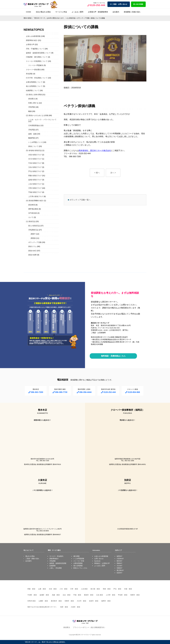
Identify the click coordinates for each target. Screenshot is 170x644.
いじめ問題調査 (79, 559)
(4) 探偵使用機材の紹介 (35, 201)
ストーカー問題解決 (36, 65)
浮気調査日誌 (33, 230)
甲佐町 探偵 (123, 595)
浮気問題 (32, 107)
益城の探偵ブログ (35, 180)
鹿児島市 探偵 (56, 601)
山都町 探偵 (43, 601)
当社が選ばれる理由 (43, 12)
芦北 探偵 (117, 589)
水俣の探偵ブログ (35, 155)
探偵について (33, 146)
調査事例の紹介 (32, 40)
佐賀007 (119, 573)
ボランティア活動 (35, 242)
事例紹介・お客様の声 (102, 563)
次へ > (113, 173)
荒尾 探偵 (107, 589)
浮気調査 (53, 561)
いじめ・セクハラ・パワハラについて (42, 120)
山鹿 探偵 (42, 589)
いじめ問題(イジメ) (36, 142)
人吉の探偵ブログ (35, 184)
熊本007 (119, 561)
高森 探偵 (56, 595)
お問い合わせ (99, 559)
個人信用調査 (78, 566)
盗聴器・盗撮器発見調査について (38, 53)
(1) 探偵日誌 (31, 221)
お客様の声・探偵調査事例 (98, 12)
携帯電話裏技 (33, 209)
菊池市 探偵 (89, 595)
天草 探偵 (74, 589)
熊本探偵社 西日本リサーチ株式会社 (95, 151)
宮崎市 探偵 (69, 601)
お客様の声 (30, 44)
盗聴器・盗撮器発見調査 (58, 563)
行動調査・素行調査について (37, 57)
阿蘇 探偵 (31, 589)
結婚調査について (33, 90)
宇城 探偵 (77, 595)
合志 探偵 (67, 595)
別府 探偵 (64, 607)
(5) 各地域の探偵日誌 (34, 150)
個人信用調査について (34, 86)
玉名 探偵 (100, 595)
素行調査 (76, 556)
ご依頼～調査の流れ (32, 559)
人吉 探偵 (84, 589)
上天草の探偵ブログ (36, 196)
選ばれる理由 (30, 556)
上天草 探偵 (110, 595)
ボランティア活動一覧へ (80, 200)
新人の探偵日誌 (34, 226)
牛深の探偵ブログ (35, 163)
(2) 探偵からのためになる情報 (37, 115)
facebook (97, 561)
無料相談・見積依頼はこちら (113, 356)
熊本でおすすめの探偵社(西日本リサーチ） (42, 607)
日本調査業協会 (34, 125)
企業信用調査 (78, 563)
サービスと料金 (61, 12)
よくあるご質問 (77, 12)
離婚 (30, 111)
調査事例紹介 (54, 559)
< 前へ (97, 173)
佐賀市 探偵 (94, 601)
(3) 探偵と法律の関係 (34, 95)
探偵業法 (32, 99)
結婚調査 (53, 566)
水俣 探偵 (53, 589)
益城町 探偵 (44, 595)
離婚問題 (32, 138)
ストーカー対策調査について (37, 61)
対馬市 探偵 (32, 601)
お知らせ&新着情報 (33, 36)
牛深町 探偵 (32, 595)
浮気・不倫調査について (35, 49)
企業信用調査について (34, 82)
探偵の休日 (32, 251)
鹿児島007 (120, 570)
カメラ (31, 217)
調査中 (33, 234)
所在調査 (29, 74)
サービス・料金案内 (56, 556)
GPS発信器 (33, 213)
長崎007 (119, 563)
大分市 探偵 (81, 601)
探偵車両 (32, 205)
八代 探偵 (63, 589)
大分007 (119, 566)
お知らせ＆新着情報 (101, 556)
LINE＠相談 (138, 4)
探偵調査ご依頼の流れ (132, 12)
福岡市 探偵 (106, 601)
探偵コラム (32, 246)
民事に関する (33, 103)
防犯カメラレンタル (80, 568)
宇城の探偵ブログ (35, 192)
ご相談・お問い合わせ (119, 4)
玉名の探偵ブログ (35, 167)
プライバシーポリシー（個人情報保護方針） (89, 627)
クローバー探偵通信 (33, 70)
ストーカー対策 (79, 561)
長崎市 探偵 (135, 595)
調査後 (33, 238)
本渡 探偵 (128, 589)
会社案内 (116, 12)
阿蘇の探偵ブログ (35, 176)
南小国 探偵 (95, 589)
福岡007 (119, 556)
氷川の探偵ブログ (35, 159)
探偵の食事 (32, 255)
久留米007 (120, 559)
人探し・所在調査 (56, 568)
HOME (29, 12)
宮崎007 (119, 568)
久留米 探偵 (75, 607)
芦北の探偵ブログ (35, 171)
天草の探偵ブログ (35, 188)
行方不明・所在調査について (37, 78)
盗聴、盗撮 (32, 134)
